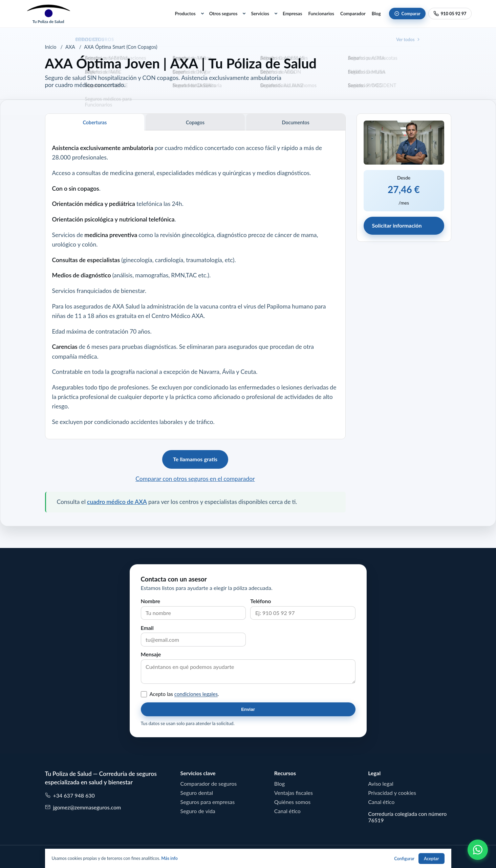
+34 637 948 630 (70, 795)
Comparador (353, 14)
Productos (185, 14)
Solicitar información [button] (397, 226)
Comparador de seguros (209, 784)
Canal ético (287, 811)
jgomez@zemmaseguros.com (83, 807)
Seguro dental (197, 793)
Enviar (248, 709)
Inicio (51, 47)
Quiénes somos (292, 802)
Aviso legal (381, 784)
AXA (70, 47)
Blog (376, 14)
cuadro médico (184, 148)
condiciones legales (196, 694)
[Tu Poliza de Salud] (48, 14)
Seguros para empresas (208, 802)
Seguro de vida (198, 811)
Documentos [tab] (296, 123)
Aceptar (431, 859)
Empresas (292, 14)
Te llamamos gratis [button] (195, 459)
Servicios (260, 14)
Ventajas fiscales (294, 793)
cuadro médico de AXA (117, 502)
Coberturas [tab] (95, 123)
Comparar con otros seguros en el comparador (195, 479)
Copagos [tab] (195, 123)
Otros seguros (223, 14)
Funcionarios (321, 14)
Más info (169, 858)
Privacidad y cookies (392, 793)
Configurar (404, 859)
